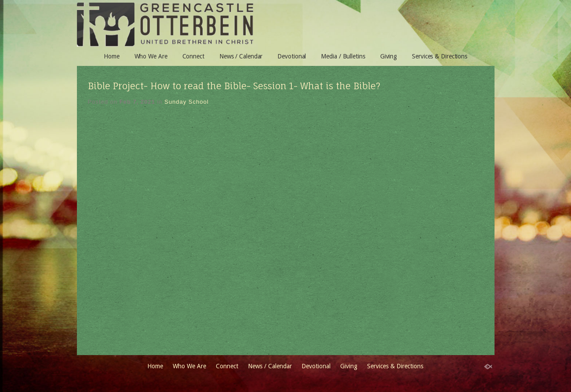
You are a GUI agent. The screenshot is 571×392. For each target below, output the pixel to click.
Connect (193, 56)
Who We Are (151, 56)
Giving (389, 56)
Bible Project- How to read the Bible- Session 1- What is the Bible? (234, 86)
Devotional (292, 56)
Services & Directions (440, 56)
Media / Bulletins (343, 56)
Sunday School (186, 102)
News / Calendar (241, 56)
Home (112, 56)
